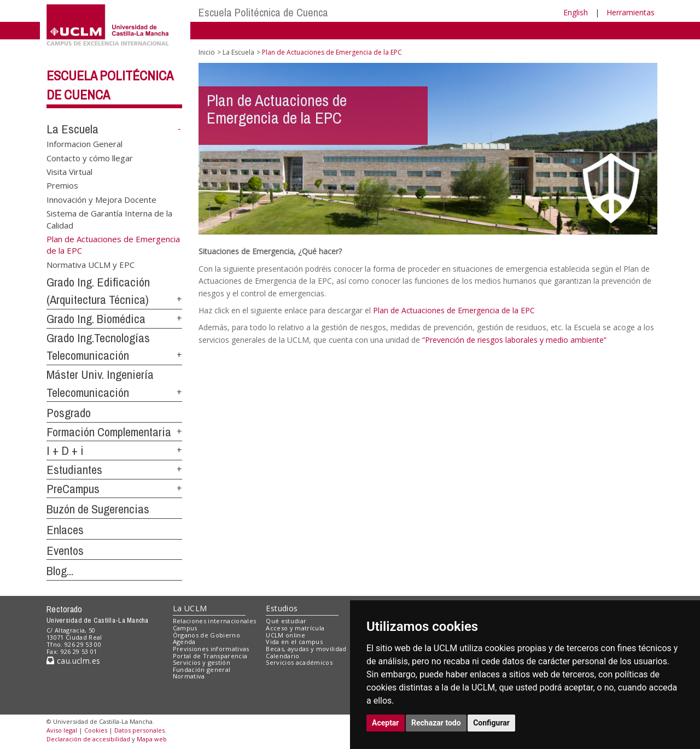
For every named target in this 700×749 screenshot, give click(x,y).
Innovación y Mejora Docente (101, 199)
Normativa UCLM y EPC (91, 264)
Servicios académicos (299, 662)
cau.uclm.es (73, 661)
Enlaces (65, 530)
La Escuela (72, 129)
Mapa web (152, 739)
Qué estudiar (286, 621)
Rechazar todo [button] (436, 723)
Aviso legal (62, 730)
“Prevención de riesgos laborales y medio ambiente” (514, 340)
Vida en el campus (294, 642)
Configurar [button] (491, 723)
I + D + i (65, 450)
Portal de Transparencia (210, 656)
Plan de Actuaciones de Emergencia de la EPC (454, 310)
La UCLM (190, 608)
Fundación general (202, 669)
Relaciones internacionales (215, 621)
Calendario (282, 656)
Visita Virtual (69, 171)
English (576, 12)
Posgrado (69, 413)
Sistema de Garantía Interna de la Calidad (109, 219)
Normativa (189, 676)
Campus (185, 628)
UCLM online (285, 635)
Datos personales (139, 730)
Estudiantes (74, 470)
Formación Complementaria (109, 432)
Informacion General (84, 144)
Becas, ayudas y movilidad (306, 649)
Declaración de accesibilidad (88, 739)
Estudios (282, 608)
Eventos (65, 551)
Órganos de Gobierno (206, 635)
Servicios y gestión (202, 662)
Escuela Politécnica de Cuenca (263, 12)
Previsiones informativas (211, 649)
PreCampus (73, 489)
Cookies (96, 730)
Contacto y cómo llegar (90, 157)
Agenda (184, 642)
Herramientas (631, 12)
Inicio (207, 52)
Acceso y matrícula (295, 628)
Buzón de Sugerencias (98, 509)
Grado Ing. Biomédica (96, 319)
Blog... (60, 571)
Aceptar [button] (386, 723)
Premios (62, 185)
